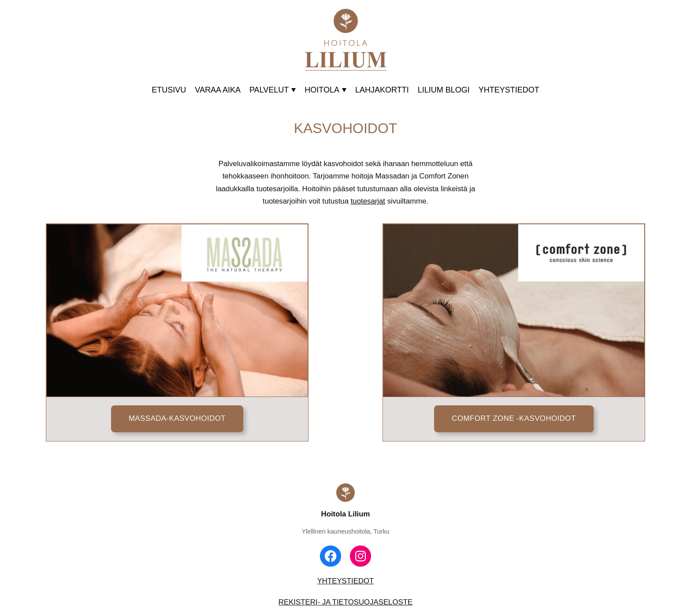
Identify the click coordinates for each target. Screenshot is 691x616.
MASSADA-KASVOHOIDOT (177, 418)
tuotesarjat (368, 201)
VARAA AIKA (218, 90)
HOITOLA (325, 90)
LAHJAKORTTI (382, 90)
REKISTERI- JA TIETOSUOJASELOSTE (345, 602)
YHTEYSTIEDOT (509, 90)
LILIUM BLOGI (444, 90)
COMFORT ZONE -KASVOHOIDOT (514, 418)
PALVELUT (273, 90)
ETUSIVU (169, 90)
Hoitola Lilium (346, 514)
